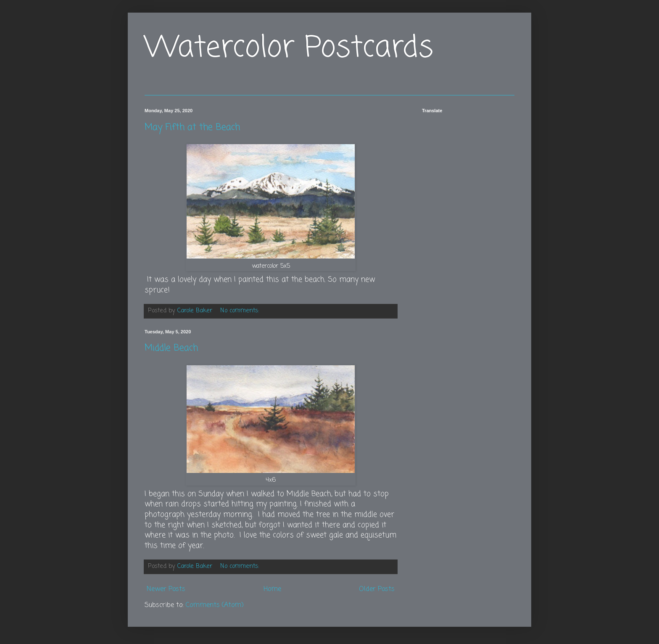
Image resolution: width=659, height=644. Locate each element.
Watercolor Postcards (289, 48)
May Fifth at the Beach (192, 127)
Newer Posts (166, 589)
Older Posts (377, 589)
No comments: (241, 311)
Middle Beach (171, 348)
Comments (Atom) (215, 605)
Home (272, 589)
